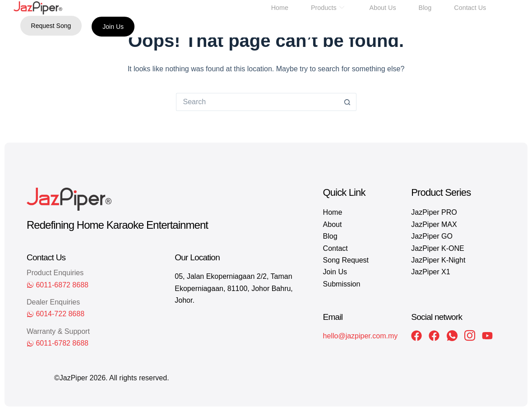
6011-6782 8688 (62, 343)
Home (281, 8)
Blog (425, 8)
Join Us (113, 27)
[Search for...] (257, 102)
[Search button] (347, 102)
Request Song (51, 26)
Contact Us (469, 8)
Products (328, 8)
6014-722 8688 (60, 314)
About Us (383, 8)
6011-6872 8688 (62, 285)
